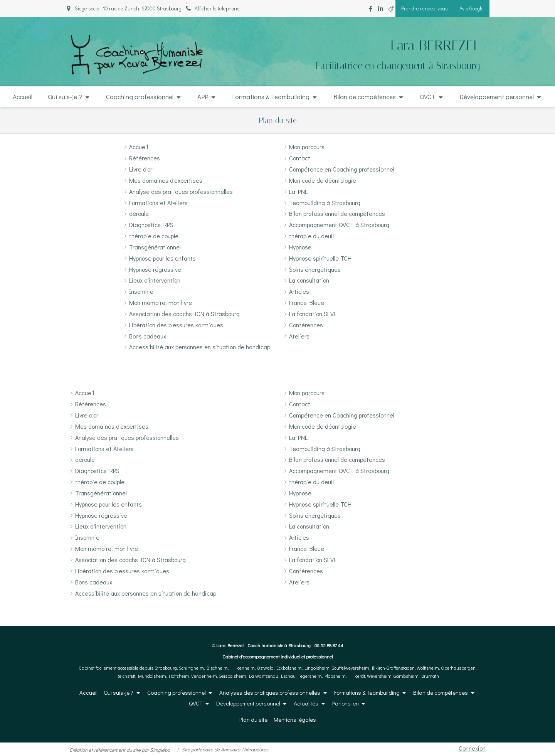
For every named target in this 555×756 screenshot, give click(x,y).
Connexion (472, 748)
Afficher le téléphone (217, 8)
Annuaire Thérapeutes (245, 749)
